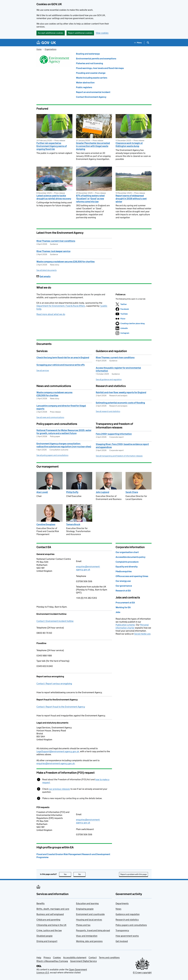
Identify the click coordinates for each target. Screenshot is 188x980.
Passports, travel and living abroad (93, 930)
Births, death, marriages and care (53, 909)
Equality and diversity (127, 567)
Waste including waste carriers (92, 78)
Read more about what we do (51, 314)
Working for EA (123, 607)
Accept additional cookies (51, 33)
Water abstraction (85, 83)
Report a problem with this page (134, 874)
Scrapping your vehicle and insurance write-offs (61, 365)
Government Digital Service (83, 961)
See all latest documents (47, 270)
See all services (43, 370)
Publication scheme (125, 625)
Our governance (124, 586)
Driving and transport (47, 941)
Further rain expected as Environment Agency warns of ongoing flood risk (52, 146)
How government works (127, 936)
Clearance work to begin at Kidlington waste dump (129, 145)
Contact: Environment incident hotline (55, 621)
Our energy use (123, 581)
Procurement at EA (125, 603)
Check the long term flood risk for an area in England (63, 358)
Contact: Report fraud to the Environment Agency (61, 707)
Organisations (50, 49)
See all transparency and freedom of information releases (119, 456)
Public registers (84, 87)
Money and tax (83, 925)
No (82, 874)
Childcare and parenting (48, 920)
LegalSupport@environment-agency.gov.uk (58, 751)
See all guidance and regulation (109, 379)
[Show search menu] (148, 43)
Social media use (142, 634)
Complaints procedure (127, 562)
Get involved (122, 941)
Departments (122, 903)
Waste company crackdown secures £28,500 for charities (66, 262)
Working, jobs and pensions (89, 941)
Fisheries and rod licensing (90, 63)
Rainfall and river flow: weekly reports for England (121, 392)
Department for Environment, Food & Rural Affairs (61, 306)
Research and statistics (127, 920)
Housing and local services (89, 920)
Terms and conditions (109, 958)
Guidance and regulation (128, 914)
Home (39, 49)
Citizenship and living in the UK (51, 925)
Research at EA (123, 591)
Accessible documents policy (130, 557)
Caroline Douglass (46, 524)
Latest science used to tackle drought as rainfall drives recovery (54, 197)
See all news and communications (50, 417)
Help (39, 958)
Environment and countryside (90, 914)
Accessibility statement (75, 958)
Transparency (122, 930)
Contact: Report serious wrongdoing (54, 684)
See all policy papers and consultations (52, 455)
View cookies (102, 33)
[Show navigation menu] (138, 43)
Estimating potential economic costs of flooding (120, 403)
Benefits (41, 903)
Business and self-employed (50, 914)
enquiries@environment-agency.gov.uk (56, 763)
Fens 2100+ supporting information (114, 434)
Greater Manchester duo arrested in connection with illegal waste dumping (93, 146)
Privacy (47, 958)
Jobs (118, 612)
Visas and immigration (87, 936)
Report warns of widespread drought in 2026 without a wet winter (131, 199)
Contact (93, 958)
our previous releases (60, 789)
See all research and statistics (108, 411)
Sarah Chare (132, 492)
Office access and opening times (132, 576)
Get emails (43, 276)
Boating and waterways (88, 54)
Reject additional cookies (80, 33)
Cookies (57, 958)
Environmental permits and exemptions (96, 59)
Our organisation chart (127, 552)
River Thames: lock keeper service (53, 251)
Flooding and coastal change (91, 73)
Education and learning (87, 903)
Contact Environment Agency (91, 97)
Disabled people (44, 936)
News (118, 909)
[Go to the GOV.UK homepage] (46, 43)
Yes (68, 874)
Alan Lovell (42, 492)
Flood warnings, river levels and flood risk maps (100, 68)
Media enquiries (124, 571)
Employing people (85, 909)
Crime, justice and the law (49, 930)
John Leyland (102, 492)
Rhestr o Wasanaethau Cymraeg (52, 961)
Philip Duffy (72, 492)
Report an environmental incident (93, 92)
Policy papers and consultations (131, 925)
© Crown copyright (142, 973)
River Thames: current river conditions (56, 241)
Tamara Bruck (73, 524)
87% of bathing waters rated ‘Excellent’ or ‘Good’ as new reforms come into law (90, 199)
